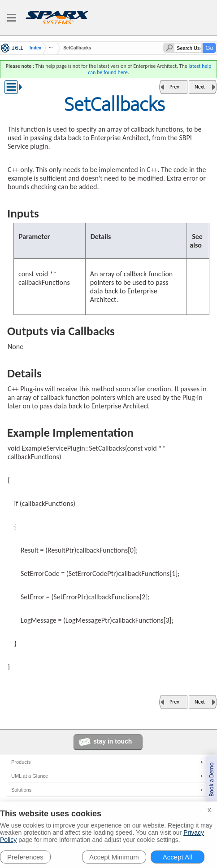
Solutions (21, 790)
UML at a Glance (30, 776)
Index (35, 48)
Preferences (25, 857)
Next (200, 87)
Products (21, 762)
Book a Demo (211, 779)
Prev (174, 87)
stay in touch (113, 741)
